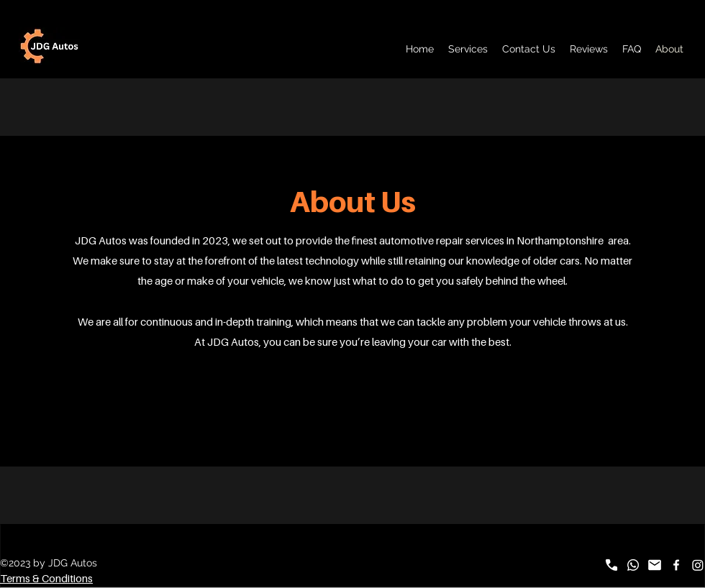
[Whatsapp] (633, 565)
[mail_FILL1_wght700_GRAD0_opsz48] (655, 565)
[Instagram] (698, 565)
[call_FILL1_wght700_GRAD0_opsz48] (611, 565)
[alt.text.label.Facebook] (676, 565)
